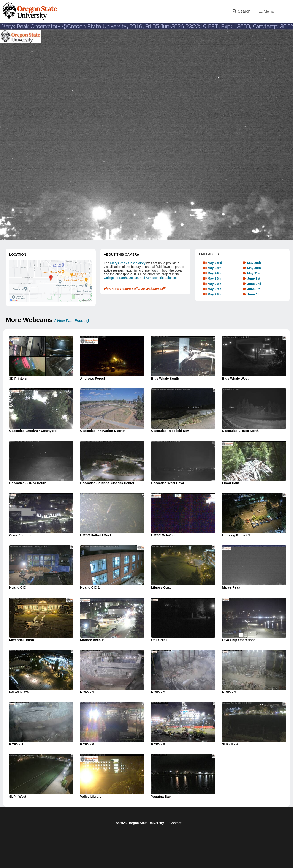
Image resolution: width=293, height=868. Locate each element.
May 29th (254, 263)
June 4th (254, 294)
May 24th (214, 273)
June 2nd (254, 284)
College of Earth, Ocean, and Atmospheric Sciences (141, 278)
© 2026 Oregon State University (140, 823)
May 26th (214, 284)
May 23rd (215, 268)
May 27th (214, 289)
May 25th (214, 278)
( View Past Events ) (72, 321)
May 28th (214, 294)
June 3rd (254, 289)
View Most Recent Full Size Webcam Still (135, 289)
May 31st (254, 273)
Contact (175, 823)
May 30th (254, 268)
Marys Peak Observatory (128, 263)
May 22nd (215, 263)
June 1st (254, 278)
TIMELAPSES (209, 254)
